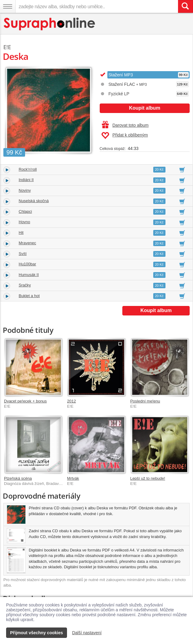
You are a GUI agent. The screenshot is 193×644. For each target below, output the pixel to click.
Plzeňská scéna (18, 478)
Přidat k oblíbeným (125, 136)
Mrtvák (73, 478)
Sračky (25, 285)
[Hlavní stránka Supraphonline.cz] (50, 24)
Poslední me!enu (145, 401)
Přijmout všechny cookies (37, 633)
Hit (21, 233)
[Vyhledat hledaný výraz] (185, 6)
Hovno (24, 222)
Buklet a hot (29, 296)
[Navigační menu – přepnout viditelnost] (8, 6)
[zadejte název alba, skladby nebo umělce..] (97, 6)
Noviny (25, 190)
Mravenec (27, 243)
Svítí (23, 254)
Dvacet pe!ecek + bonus (25, 401)
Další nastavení (87, 633)
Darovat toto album (125, 125)
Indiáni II (26, 180)
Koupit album (145, 108)
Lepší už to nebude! (148, 478)
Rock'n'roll (28, 169)
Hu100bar (27, 264)
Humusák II (29, 275)
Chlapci (25, 211)
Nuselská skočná (34, 201)
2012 (71, 401)
